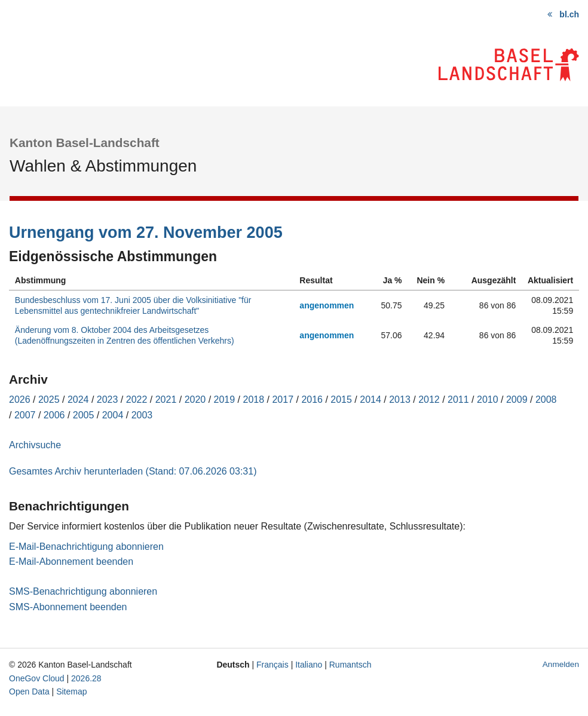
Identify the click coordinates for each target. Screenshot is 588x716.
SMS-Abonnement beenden (68, 607)
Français (272, 665)
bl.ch (569, 14)
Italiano (309, 665)
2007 (25, 415)
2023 (108, 400)
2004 (113, 415)
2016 (312, 400)
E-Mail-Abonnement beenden (71, 562)
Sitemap (71, 691)
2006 (54, 415)
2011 (458, 400)
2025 (49, 400)
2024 (78, 400)
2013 (400, 400)
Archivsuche (35, 445)
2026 (20, 400)
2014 (370, 400)
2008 (546, 400)
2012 (429, 400)
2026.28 (86, 678)
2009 (517, 400)
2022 (137, 400)
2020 (195, 400)
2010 (488, 400)
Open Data (29, 691)
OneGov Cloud (37, 678)
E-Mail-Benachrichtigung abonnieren (86, 547)
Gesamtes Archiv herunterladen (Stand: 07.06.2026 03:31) (133, 471)
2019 (225, 400)
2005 (84, 415)
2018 (254, 400)
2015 (341, 400)
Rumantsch (350, 665)
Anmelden (561, 664)
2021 (166, 400)
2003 (142, 415)
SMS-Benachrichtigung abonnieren (83, 591)
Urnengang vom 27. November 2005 (146, 232)
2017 (283, 400)
